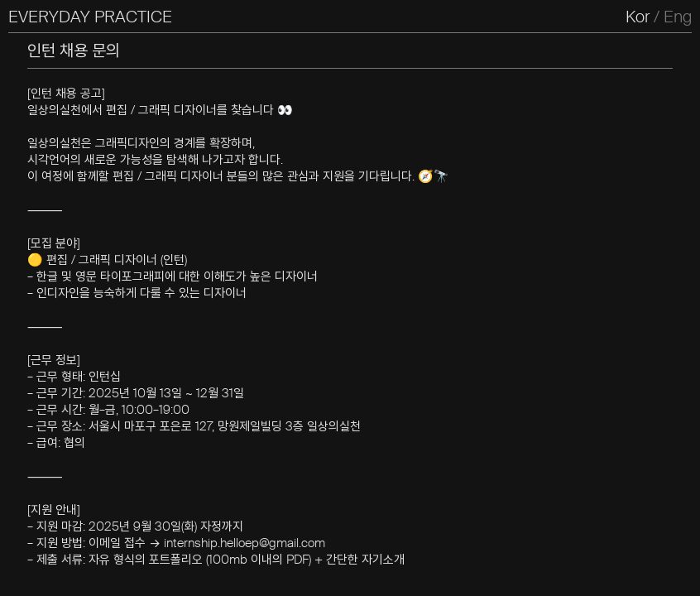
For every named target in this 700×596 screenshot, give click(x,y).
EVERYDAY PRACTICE (90, 17)
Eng (678, 17)
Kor (638, 17)
